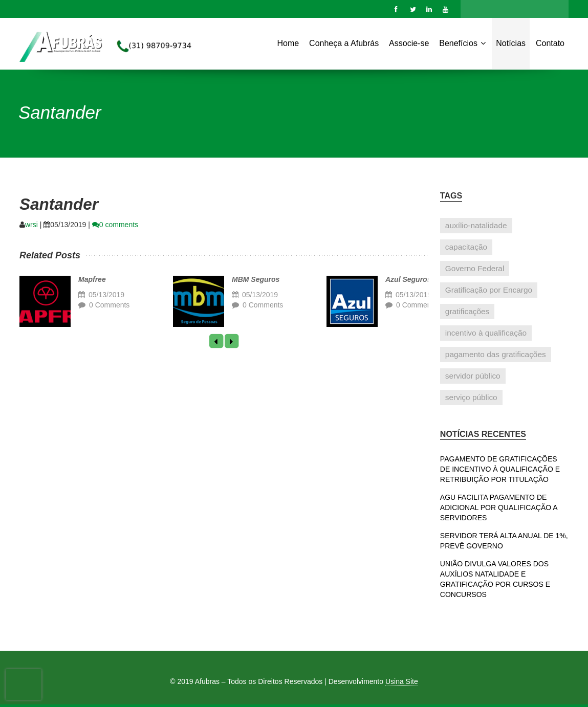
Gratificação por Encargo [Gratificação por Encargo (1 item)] (489, 290)
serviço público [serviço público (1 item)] (471, 397)
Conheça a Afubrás (344, 43)
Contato (550, 43)
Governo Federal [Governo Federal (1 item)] (475, 268)
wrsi (31, 225)
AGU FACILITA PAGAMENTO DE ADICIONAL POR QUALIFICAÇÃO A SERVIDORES (499, 507)
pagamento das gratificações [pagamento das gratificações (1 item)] (496, 354)
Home (288, 43)
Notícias (511, 43)
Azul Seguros (408, 279)
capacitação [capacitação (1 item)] (466, 247)
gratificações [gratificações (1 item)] (467, 311)
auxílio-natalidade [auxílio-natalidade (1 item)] (476, 225)
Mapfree (92, 279)
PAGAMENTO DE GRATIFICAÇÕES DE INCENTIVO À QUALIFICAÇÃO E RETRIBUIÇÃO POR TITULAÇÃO (500, 469)
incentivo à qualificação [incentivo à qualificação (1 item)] (486, 333)
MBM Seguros (256, 279)
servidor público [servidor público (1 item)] (473, 376)
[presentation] (24, 684)
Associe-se (409, 43)
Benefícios (462, 43)
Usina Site (402, 681)
